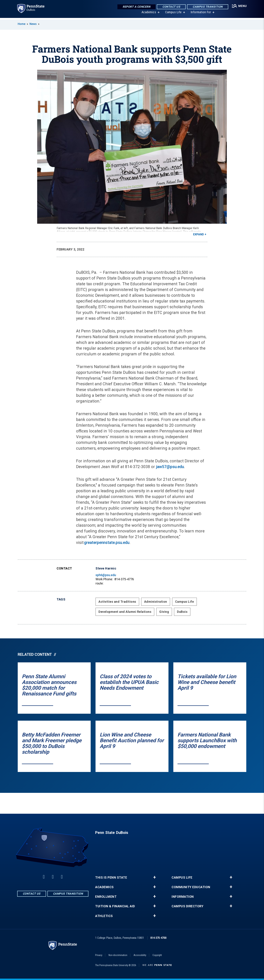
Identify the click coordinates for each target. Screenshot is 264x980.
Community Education (191, 887)
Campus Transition (207, 7)
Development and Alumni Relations (125, 612)
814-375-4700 (158, 938)
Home (22, 24)
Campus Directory (187, 906)
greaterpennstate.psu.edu (107, 543)
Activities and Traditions (117, 602)
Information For (200, 14)
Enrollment (106, 897)
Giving (164, 612)
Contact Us (171, 7)
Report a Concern (136, 7)
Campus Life (173, 14)
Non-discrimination (118, 955)
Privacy (99, 955)
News (33, 24)
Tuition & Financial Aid (115, 906)
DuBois (182, 612)
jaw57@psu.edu (170, 467)
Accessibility (140, 955)
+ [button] (154, 877)
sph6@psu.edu (106, 575)
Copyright (157, 955)
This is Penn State (111, 878)
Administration (156, 602)
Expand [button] (199, 234)
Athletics (104, 916)
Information (183, 897)
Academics (148, 14)
